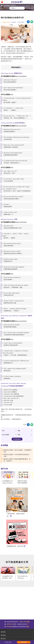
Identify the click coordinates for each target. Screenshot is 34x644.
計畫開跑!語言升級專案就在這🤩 (17, 627)
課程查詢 (18, 439)
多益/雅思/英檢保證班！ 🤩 (18, 622)
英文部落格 (7, 5)
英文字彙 (21, 22)
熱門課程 (3, 632)
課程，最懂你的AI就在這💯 (17, 624)
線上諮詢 (9, 642)
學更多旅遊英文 (17, 67)
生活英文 (13, 5)
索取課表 (24, 642)
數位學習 (3, 639)
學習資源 (3, 635)
